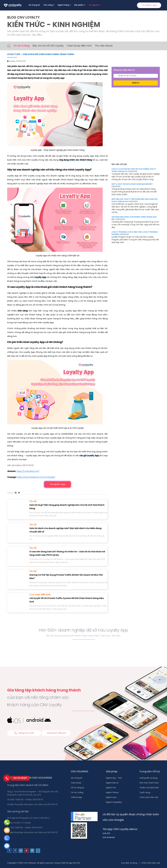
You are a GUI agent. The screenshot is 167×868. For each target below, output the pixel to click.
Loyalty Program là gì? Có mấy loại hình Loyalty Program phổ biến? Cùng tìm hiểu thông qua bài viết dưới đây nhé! (135, 240)
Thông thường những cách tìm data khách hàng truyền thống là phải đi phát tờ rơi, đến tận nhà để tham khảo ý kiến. (134, 192)
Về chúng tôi (34, 5)
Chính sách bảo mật (149, 797)
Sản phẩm (79, 5)
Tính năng (48, 5)
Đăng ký (136, 83)
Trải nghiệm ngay (149, 5)
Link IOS (106, 833)
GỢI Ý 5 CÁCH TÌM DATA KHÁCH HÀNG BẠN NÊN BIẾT (132, 184)
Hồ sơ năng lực (78, 788)
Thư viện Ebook (104, 46)
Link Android (109, 837)
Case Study (76, 783)
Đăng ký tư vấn (24, 733)
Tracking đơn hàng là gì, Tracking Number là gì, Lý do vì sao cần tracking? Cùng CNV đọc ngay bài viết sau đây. (135, 225)
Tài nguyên (94, 5)
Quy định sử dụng (129, 863)
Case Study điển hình (79, 46)
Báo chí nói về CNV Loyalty (48, 46)
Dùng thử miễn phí (57, 733)
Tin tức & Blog (21, 46)
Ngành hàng (63, 5)
